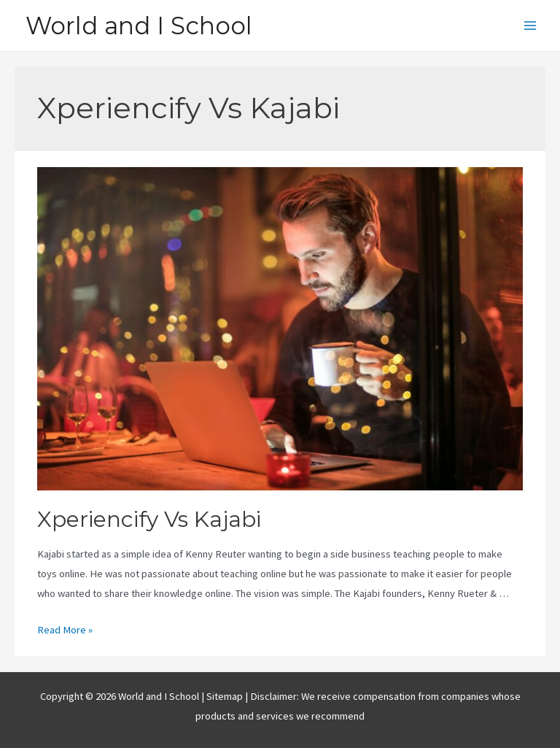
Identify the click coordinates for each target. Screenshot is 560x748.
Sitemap (226, 696)
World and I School (139, 26)
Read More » (65, 630)
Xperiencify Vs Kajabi (149, 519)
